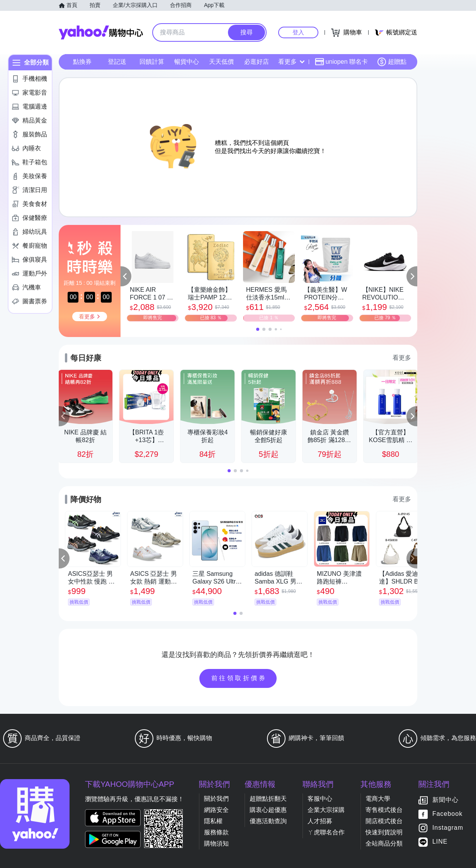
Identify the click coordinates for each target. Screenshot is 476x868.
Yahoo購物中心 (101, 32)
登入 (298, 32)
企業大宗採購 (326, 810)
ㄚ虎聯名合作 (326, 832)
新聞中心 (445, 800)
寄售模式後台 (384, 810)
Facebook (447, 814)
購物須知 (216, 843)
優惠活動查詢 (268, 821)
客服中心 (320, 799)
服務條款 (216, 832)
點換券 (82, 62)
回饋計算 (152, 62)
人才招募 (320, 821)
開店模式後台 (384, 821)
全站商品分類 (384, 843)
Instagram (448, 828)
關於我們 (216, 799)
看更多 (291, 62)
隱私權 (213, 821)
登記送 (117, 62)
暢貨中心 (187, 62)
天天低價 (221, 62)
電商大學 (378, 799)
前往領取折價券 (239, 678)
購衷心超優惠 (268, 810)
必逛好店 (257, 62)
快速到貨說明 (384, 832)
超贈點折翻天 (268, 799)
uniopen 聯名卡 (341, 62)
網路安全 (216, 810)
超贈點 (392, 62)
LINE (440, 842)
